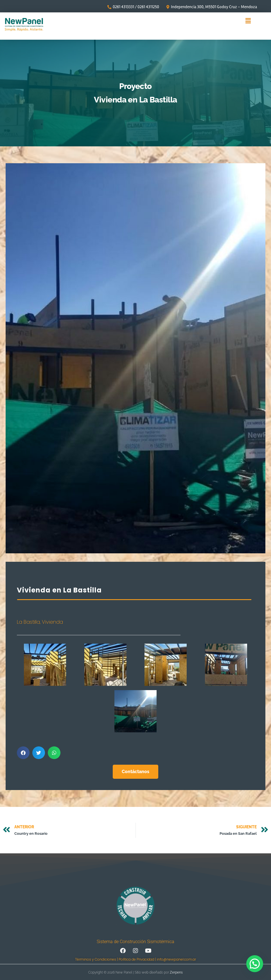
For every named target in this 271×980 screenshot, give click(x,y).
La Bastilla (28, 622)
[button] (248, 21)
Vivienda (52, 622)
